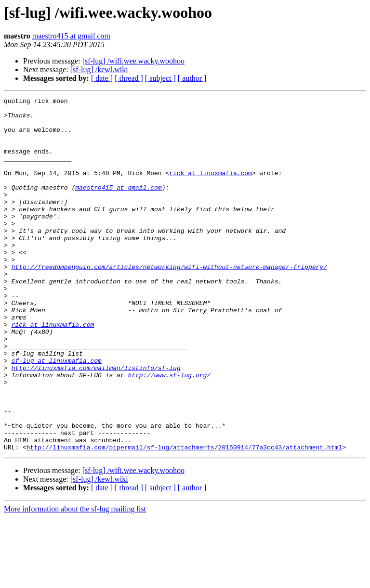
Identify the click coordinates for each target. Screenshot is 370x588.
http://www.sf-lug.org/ (169, 431)
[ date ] (102, 78)
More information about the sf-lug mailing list (75, 580)
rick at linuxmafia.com (211, 189)
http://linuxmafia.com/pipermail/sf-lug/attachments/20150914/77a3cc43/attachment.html (184, 518)
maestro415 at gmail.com (71, 36)
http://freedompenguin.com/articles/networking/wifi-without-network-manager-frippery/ (169, 301)
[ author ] (192, 78)
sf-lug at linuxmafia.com (57, 414)
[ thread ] (129, 78)
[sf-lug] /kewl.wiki (99, 70)
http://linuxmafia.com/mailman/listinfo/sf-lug (96, 422)
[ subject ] (160, 78)
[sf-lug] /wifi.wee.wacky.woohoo (133, 61)
